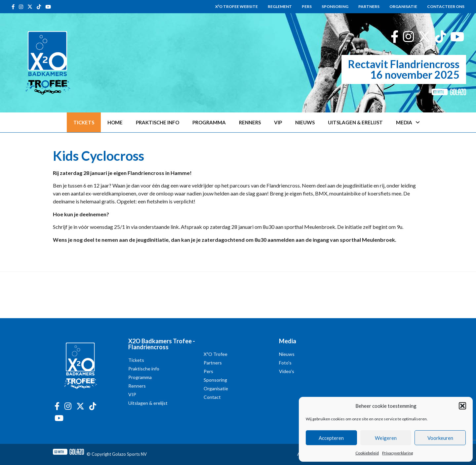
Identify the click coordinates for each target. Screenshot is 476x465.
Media (408, 123)
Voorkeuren (440, 438)
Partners (369, 6)
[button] (462, 406)
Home (115, 122)
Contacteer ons (446, 6)
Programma (209, 122)
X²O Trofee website (237, 6)
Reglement (280, 6)
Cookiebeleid (367, 453)
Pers (307, 6)
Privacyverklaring (397, 453)
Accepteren (331, 438)
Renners (250, 122)
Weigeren (386, 438)
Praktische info (158, 122)
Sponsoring (335, 6)
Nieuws (305, 122)
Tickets (84, 122)
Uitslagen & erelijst (355, 122)
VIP (278, 122)
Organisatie (403, 6)
